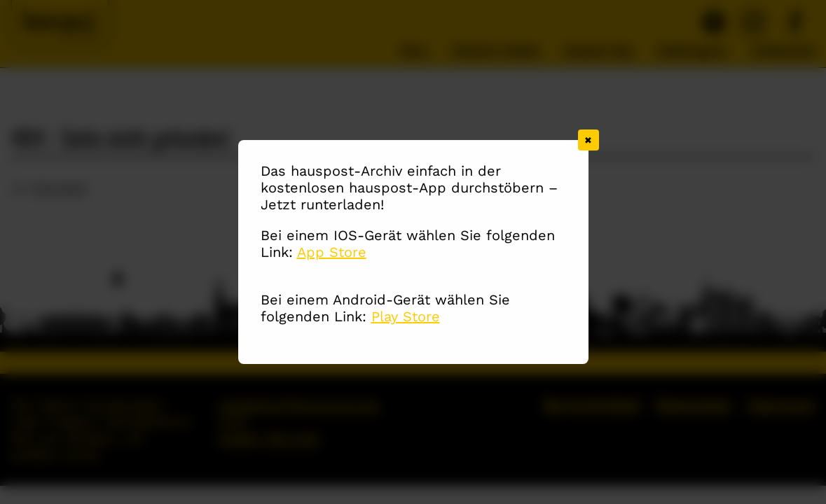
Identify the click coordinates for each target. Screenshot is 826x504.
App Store (332, 253)
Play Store (406, 317)
